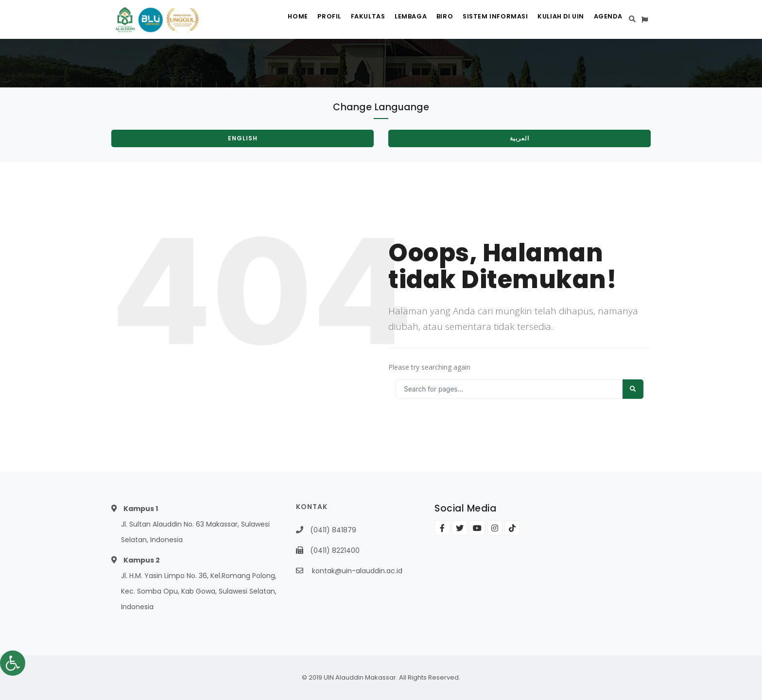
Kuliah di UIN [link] (555, 20)
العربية (520, 138)
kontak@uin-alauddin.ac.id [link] (357, 571)
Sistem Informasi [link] (486, 20)
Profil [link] (304, 20)
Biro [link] (433, 20)
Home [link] (269, 20)
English (243, 138)
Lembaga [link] (394, 20)
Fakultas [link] (347, 20)
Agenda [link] (606, 20)
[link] (13, 663)
